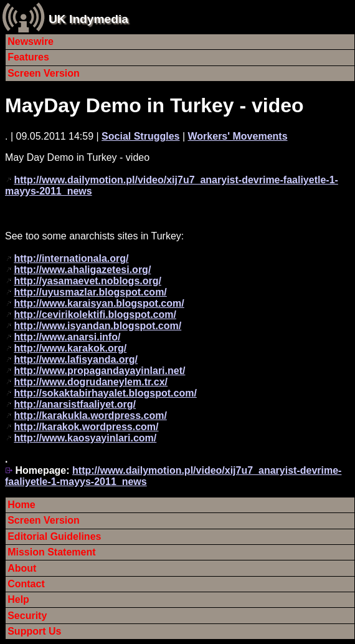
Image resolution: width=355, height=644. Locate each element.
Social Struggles (140, 136)
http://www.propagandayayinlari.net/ (99, 371)
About (22, 568)
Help (18, 599)
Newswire (31, 41)
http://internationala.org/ (71, 258)
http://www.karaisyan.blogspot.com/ (99, 303)
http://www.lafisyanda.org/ (76, 359)
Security (27, 616)
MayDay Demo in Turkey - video (154, 105)
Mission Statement (51, 552)
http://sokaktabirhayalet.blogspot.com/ (105, 393)
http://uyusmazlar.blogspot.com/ (90, 292)
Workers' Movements (238, 136)
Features (28, 57)
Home (21, 505)
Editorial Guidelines (54, 536)
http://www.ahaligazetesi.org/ (82, 270)
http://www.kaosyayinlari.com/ (85, 438)
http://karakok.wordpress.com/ (86, 427)
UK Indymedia (88, 19)
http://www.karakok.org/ (70, 348)
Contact (26, 584)
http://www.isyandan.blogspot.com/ (97, 326)
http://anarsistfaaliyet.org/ (75, 404)
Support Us (34, 631)
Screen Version (44, 73)
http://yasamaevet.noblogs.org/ (87, 281)
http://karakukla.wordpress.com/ (90, 416)
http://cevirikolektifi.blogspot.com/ (95, 315)
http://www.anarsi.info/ (67, 337)
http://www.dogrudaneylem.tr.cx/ (91, 382)
